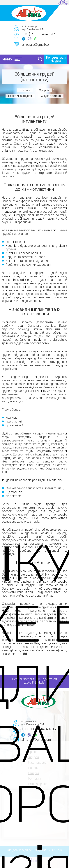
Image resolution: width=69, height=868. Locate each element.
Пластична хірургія (20, 96)
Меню (12, 59)
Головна (25, 90)
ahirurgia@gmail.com (37, 45)
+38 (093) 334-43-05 (39, 34)
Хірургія (44, 90)
